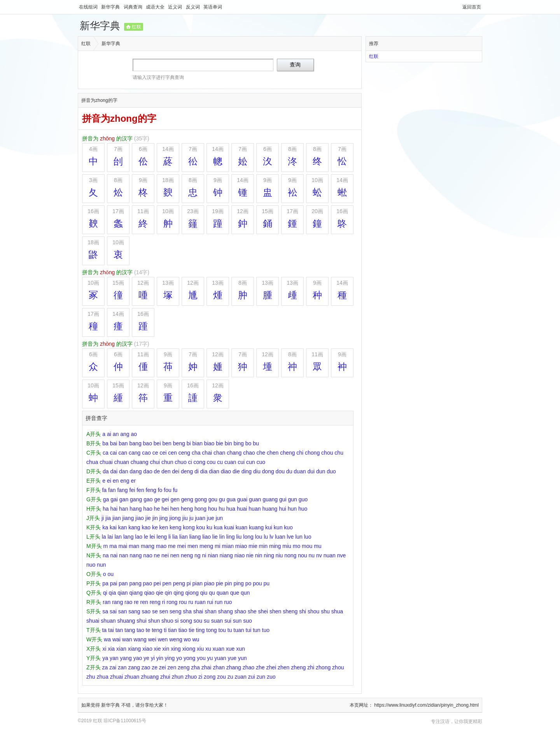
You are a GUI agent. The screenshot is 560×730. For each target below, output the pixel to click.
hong (200, 509)
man (134, 546)
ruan (200, 602)
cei (163, 453)
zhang (234, 667)
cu (220, 462)
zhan (219, 667)
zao (146, 667)
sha (187, 611)
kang (134, 527)
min (263, 546)
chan (219, 453)
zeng (184, 667)
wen (163, 639)
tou (222, 630)
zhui (165, 677)
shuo (167, 621)
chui (155, 462)
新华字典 (111, 7)
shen (275, 611)
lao (139, 537)
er (133, 481)
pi (189, 583)
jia (108, 518)
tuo (266, 630)
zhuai (116, 677)
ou (110, 574)
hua (231, 509)
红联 (136, 27)
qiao (149, 593)
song (186, 621)
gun (293, 499)
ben (167, 443)
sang (134, 611)
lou (259, 537)
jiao (140, 518)
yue (232, 658)
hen (175, 509)
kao (146, 527)
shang (226, 611)
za (105, 667)
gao (148, 499)
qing (178, 593)
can (123, 453)
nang (136, 555)
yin (160, 658)
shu (325, 611)
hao (148, 509)
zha (195, 667)
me (172, 546)
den (166, 471)
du (289, 471)
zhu (91, 677)
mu (318, 546)
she (252, 611)
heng (187, 509)
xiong (189, 649)
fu (175, 490)
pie (220, 583)
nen (175, 555)
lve (290, 537)
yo (179, 658)
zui (252, 677)
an (116, 434)
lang (128, 537)
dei (176, 471)
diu (257, 471)
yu (210, 658)
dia (204, 471)
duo (331, 471)
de (157, 471)
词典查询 (134, 7)
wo (187, 639)
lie (215, 537)
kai (113, 527)
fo (160, 490)
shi (303, 611)
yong (189, 658)
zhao (248, 667)
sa (105, 611)
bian (198, 443)
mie (253, 546)
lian (184, 537)
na (106, 555)
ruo (228, 602)
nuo (91, 565)
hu (222, 509)
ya (105, 658)
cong (199, 462)
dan (123, 471)
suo (248, 621)
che (261, 453)
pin (228, 583)
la (104, 537)
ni (204, 555)
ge (157, 499)
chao (249, 453)
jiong (175, 518)
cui (241, 462)
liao (206, 537)
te (148, 630)
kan (123, 527)
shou (313, 611)
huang (270, 509)
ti (165, 630)
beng (179, 443)
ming (275, 546)
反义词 (193, 7)
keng (175, 527)
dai (114, 471)
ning (269, 555)
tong (211, 630)
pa (105, 583)
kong (189, 527)
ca (106, 453)
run (219, 602)
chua (92, 462)
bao (148, 443)
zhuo (191, 677)
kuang (256, 527)
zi (200, 677)
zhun (178, 677)
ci (190, 462)
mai (123, 546)
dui (311, 471)
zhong (323, 667)
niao (240, 555)
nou (302, 555)
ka (105, 527)
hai (114, 509)
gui (283, 499)
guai (242, 499)
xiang (134, 649)
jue (211, 518)
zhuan (132, 677)
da (106, 471)
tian (172, 630)
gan (124, 499)
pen (167, 583)
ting (200, 630)
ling (231, 537)
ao (134, 434)
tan (119, 630)
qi (105, 593)
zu (230, 677)
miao (241, 546)
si (177, 621)
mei (181, 546)
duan (300, 471)
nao (148, 555)
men (193, 546)
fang (122, 490)
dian (214, 471)
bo (248, 443)
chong (312, 453)
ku (209, 527)
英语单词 (213, 7)
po (248, 583)
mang (148, 546)
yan (114, 658)
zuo (271, 677)
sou (198, 621)
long (248, 537)
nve (342, 555)
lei (152, 537)
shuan (108, 621)
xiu (200, 649)
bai (114, 443)
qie (160, 593)
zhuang (150, 677)
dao (148, 471)
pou (257, 583)
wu (196, 639)
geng (187, 499)
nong (290, 555)
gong (201, 499)
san (123, 611)
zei (163, 667)
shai (198, 611)
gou (213, 499)
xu (208, 649)
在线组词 (89, 7)
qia (113, 593)
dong (268, 471)
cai (114, 453)
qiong (192, 593)
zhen (283, 667)
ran (107, 602)
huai (242, 509)
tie (192, 630)
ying (170, 658)
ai (109, 434)
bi (189, 443)
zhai (206, 667)
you (201, 658)
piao (209, 583)
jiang (128, 518)
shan (210, 611)
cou (211, 462)
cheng (287, 453)
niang (226, 555)
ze (155, 667)
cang (135, 453)
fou (167, 490)
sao (146, 611)
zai (113, 667)
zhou (338, 667)
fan (112, 490)
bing (238, 443)
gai (114, 499)
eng (125, 481)
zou (221, 677)
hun (292, 509)
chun (167, 462)
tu (230, 630)
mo (297, 546)
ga (106, 499)
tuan (239, 630)
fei (132, 490)
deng (187, 471)
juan (200, 518)
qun (245, 593)
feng (151, 490)
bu (256, 443)
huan (255, 509)
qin (169, 593)
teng (157, 630)
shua (337, 611)
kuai (229, 527)
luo (308, 537)
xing (176, 649)
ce (155, 453)
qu (212, 593)
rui (210, 602)
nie (250, 555)
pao (148, 583)
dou (280, 471)
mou (307, 546)
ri (164, 602)
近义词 (176, 7)
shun (154, 621)
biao (209, 443)
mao (161, 546)
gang (136, 499)
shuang (126, 621)
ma (113, 546)
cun (251, 462)
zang (134, 667)
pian (198, 583)
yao (138, 658)
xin (166, 649)
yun (242, 658)
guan (255, 499)
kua (218, 527)
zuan (240, 677)
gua (231, 499)
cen (172, 453)
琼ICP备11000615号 (125, 721)
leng (162, 537)
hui (283, 509)
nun (101, 565)
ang (125, 434)
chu (339, 453)
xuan (219, 649)
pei (157, 583)
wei (152, 639)
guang (270, 499)
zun (261, 677)
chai (207, 453)
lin (222, 537)
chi (300, 453)
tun (256, 630)
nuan (330, 555)
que (235, 593)
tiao (183, 630)
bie (220, 443)
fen (140, 490)
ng (198, 555)
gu (222, 499)
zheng (298, 667)
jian (117, 518)
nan (123, 555)
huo (303, 509)
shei (263, 611)
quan (223, 593)
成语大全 (156, 7)
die (236, 471)
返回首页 (472, 7)
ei (109, 481)
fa (104, 490)
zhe (260, 667)
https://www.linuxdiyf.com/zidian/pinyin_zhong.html (426, 705)
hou (213, 509)
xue (230, 649)
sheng (290, 611)
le (146, 537)
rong (172, 602)
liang (195, 537)
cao (146, 453)
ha (106, 509)
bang (136, 443)
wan (127, 639)
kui (269, 527)
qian (122, 593)
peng (179, 583)
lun (299, 537)
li (170, 537)
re (136, 602)
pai (114, 583)
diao (226, 471)
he (157, 509)
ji (103, 518)
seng (175, 611)
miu (287, 546)
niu (279, 555)
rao (128, 602)
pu (266, 583)
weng (176, 639)
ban (123, 443)
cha (196, 453)
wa (107, 639)
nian (213, 555)
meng (206, 546)
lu (266, 537)
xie (157, 649)
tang (130, 630)
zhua (102, 677)
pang (136, 583)
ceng (184, 453)
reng (155, 602)
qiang (136, 593)
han (123, 509)
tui (249, 630)
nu (311, 555)
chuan (122, 462)
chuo (180, 462)
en (116, 481)
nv (319, 555)
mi (218, 546)
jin (155, 518)
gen (175, 499)
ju (192, 518)
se (155, 611)
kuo (288, 527)
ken (164, 527)
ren (144, 602)
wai (116, 639)
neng (187, 555)
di (197, 471)
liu (239, 537)
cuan (230, 462)
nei (165, 555)
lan (118, 537)
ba (105, 443)
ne (157, 555)
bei (157, 443)
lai (110, 537)
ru (191, 602)
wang (140, 639)
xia (111, 649)
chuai (106, 462)
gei (165, 499)
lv (271, 537)
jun (219, 518)
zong (210, 677)
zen (172, 667)
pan (123, 583)
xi (104, 649)
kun (278, 527)
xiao (147, 649)
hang (136, 509)
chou (327, 453)
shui (142, 621)
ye (146, 658)
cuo (261, 462)
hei (165, 509)
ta (104, 630)
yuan (220, 658)
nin (259, 555)
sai (113, 611)
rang (117, 602)
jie (148, 518)
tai (111, 630)
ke (155, 527)
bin (228, 443)
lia (175, 537)
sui (228, 621)
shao (240, 611)
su (207, 621)
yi (153, 658)
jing (164, 518)
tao (140, 630)
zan (122, 667)
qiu (204, 593)
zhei (271, 667)
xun (241, 649)
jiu (185, 518)
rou (183, 602)
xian (121, 649)
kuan (241, 527)
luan (280, 537)
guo (303, 499)
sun (237, 621)
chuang (140, 462)
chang (234, 453)
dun (321, 471)
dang (136, 471)
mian (228, 546)
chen (273, 453)
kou (201, 527)
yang (126, 658)
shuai (93, 621)
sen (164, 611)
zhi (311, 667)
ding (247, 471)
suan (217, 621)
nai (114, 555)
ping (238, 583)
